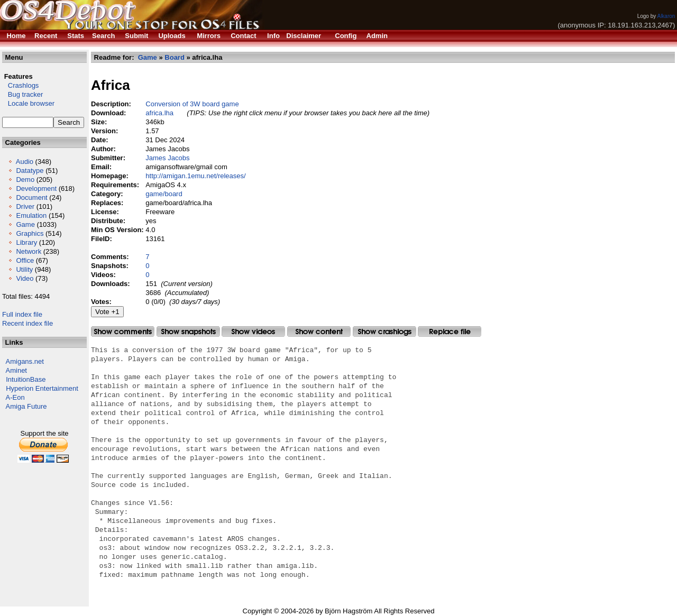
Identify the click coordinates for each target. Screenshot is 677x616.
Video (25, 278)
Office (25, 260)
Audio (25, 162)
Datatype (30, 171)
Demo (25, 180)
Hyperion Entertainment (42, 388)
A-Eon (15, 397)
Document (31, 197)
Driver (25, 206)
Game (25, 224)
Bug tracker (22, 94)
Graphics (30, 233)
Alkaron (666, 16)
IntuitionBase (26, 379)
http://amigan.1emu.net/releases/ (195, 176)
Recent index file (28, 323)
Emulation (31, 215)
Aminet (16, 370)
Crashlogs (20, 85)
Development (36, 189)
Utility (24, 269)
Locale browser (28, 103)
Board (175, 57)
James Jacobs (167, 158)
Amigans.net (25, 361)
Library (26, 242)
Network (29, 251)
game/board (164, 194)
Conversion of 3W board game (192, 104)
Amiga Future (26, 406)
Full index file (22, 314)
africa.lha (159, 113)
